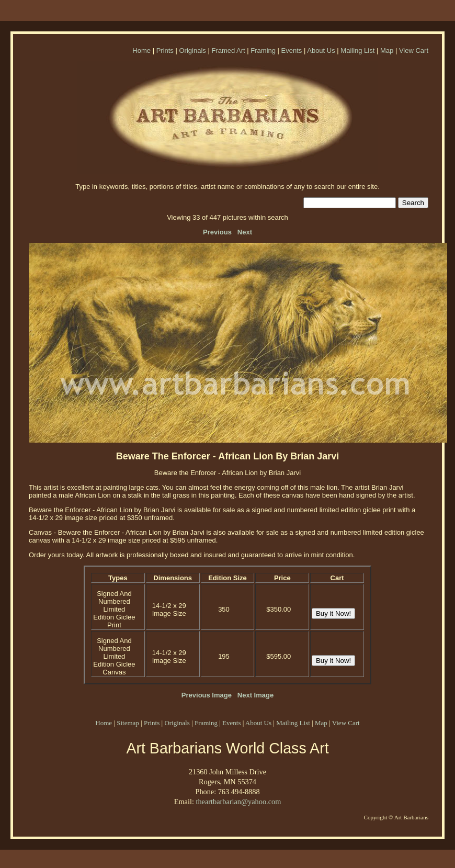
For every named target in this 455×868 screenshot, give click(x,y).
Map (387, 50)
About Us (321, 50)
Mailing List (357, 50)
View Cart (414, 50)
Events (292, 50)
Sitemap (128, 723)
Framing (263, 50)
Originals (192, 50)
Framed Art (228, 50)
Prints (165, 50)
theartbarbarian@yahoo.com (238, 802)
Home (141, 50)
